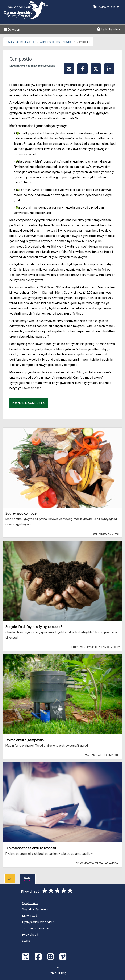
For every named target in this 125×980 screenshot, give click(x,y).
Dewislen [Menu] (11, 29)
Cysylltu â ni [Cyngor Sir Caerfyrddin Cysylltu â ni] (30, 903)
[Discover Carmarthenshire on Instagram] (51, 956)
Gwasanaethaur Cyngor (21, 42)
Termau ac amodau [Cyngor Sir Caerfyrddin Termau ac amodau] (36, 928)
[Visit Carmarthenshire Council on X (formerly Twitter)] (26, 956)
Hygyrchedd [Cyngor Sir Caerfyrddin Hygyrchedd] (30, 934)
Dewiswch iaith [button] (106, 7)
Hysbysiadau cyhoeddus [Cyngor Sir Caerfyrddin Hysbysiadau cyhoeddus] (38, 922)
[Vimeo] (63, 956)
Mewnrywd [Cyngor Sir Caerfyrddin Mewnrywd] (30, 916)
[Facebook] (39, 956)
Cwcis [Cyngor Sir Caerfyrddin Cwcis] (26, 941)
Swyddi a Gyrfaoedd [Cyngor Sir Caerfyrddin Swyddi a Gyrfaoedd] (36, 909)
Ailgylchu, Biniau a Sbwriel (56, 42)
